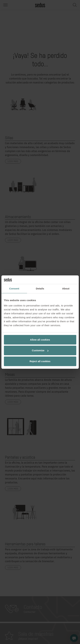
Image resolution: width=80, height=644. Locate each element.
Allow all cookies (40, 340)
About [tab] (66, 289)
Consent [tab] (14, 289)
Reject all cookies (40, 361)
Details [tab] (40, 289)
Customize (40, 350)
